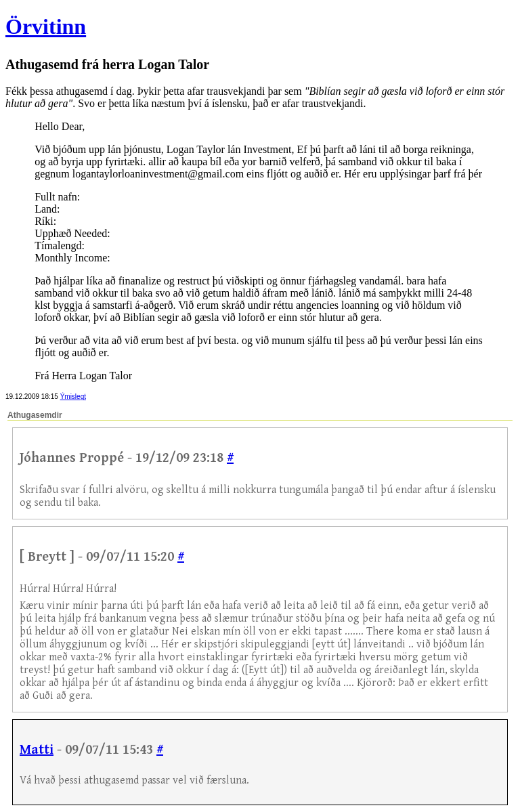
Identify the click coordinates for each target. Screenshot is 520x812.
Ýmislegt (73, 397)
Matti (37, 750)
